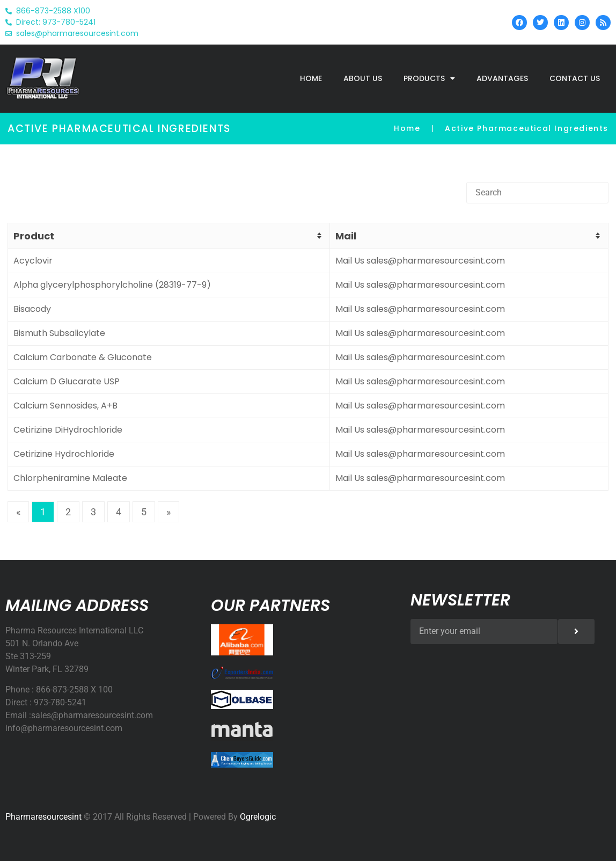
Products (429, 78)
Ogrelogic (258, 817)
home (311, 78)
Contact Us (575, 78)
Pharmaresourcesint (43, 817)
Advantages (502, 78)
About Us (363, 78)
